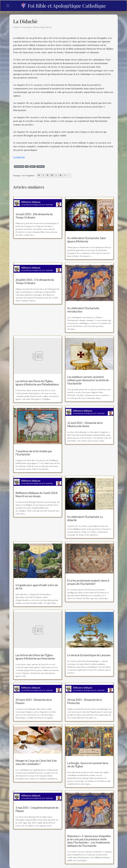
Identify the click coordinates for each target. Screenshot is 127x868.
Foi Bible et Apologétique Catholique (63, 6)
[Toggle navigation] (8, 6)
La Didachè (19, 157)
